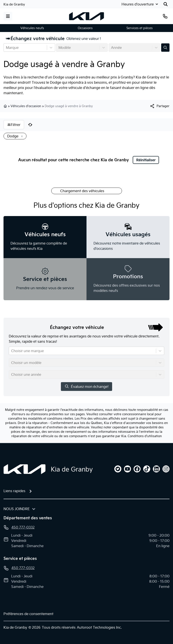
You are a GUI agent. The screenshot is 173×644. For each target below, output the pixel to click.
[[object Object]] (160, 106)
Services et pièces (139, 28)
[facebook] (137, 469)
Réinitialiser (146, 160)
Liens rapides (14, 491)
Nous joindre (17, 509)
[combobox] (6, 48)
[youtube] (127, 469)
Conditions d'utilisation (145, 436)
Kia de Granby (14, 4)
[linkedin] (156, 469)
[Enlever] (21, 137)
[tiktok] (147, 469)
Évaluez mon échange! (86, 386)
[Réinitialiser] (30, 125)
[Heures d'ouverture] (139, 4)
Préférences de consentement (28, 614)
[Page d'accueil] (25, 469)
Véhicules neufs (32, 28)
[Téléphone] (165, 16)
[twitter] (118, 469)
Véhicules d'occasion (26, 106)
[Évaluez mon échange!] (165, 48)
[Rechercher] (166, 4)
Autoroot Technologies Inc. (99, 627)
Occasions (85, 28)
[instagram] (166, 469)
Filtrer (14, 125)
